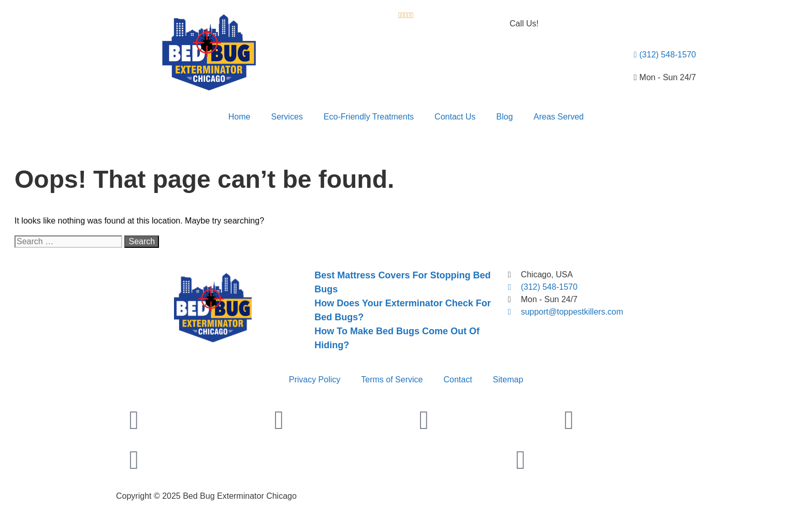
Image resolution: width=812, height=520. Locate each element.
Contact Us (455, 117)
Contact (458, 380)
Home (240, 117)
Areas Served (559, 117)
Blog (504, 117)
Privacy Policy (315, 380)
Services (287, 117)
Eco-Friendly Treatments (369, 117)
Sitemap (508, 380)
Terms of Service (392, 380)
